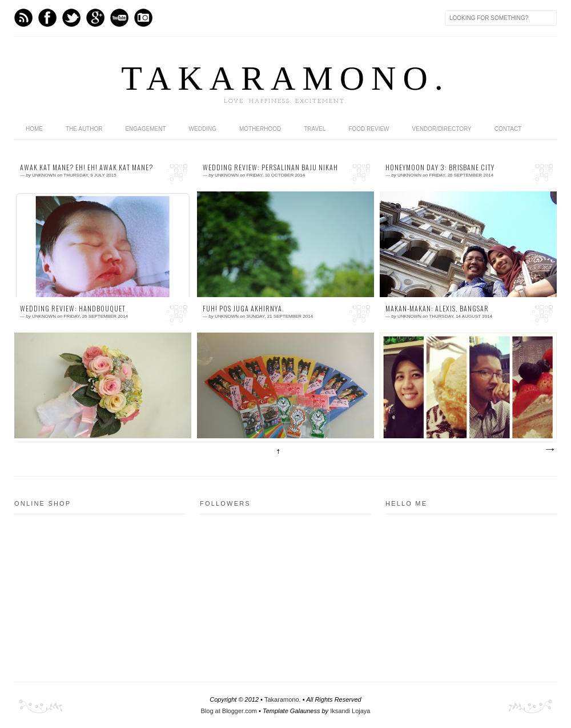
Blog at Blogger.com (229, 711)
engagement (145, 129)
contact (508, 129)
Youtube (119, 18)
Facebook (47, 18)
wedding (203, 129)
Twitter (71, 18)
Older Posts (549, 450)
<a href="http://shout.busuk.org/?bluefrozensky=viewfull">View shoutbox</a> (465, 589)
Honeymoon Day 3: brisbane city (440, 167)
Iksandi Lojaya (350, 711)
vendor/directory (442, 129)
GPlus (95, 18)
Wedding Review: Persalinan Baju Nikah (270, 167)
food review (369, 129)
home (34, 129)
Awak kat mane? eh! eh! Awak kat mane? (87, 167)
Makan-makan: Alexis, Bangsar (437, 309)
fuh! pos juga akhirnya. (243, 309)
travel (315, 129)
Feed (23, 18)
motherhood (260, 129)
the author (84, 129)
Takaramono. (283, 699)
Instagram (143, 18)
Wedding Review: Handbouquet (73, 309)
